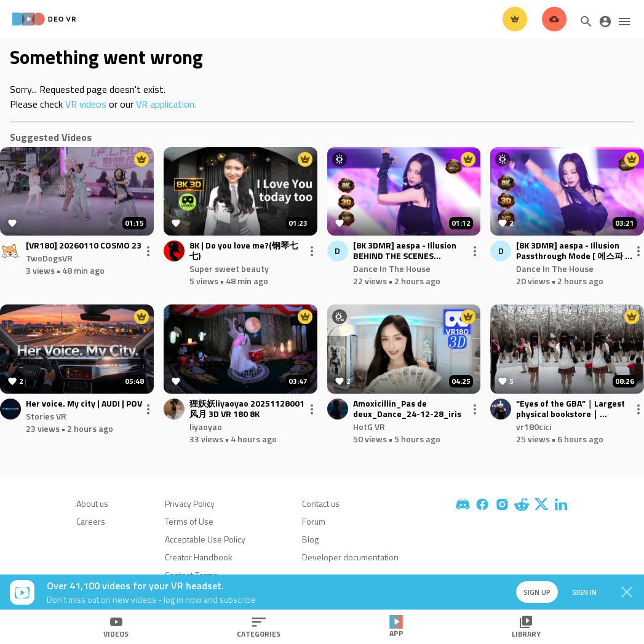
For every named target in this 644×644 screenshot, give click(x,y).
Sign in (582, 592)
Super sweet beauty (229, 268)
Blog (310, 539)
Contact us (321, 503)
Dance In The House (392, 268)
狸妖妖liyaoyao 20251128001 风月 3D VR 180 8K (247, 409)
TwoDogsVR (49, 258)
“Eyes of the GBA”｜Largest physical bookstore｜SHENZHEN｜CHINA (570, 409)
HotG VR (369, 427)
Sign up (535, 592)
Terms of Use (189, 521)
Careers (91, 521)
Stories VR (46, 416)
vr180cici (534, 427)
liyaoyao (206, 427)
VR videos (86, 104)
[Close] (627, 592)
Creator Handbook (199, 557)
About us (92, 503)
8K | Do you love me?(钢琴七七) (244, 251)
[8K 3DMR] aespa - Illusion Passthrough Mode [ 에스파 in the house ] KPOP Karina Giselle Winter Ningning (574, 251)
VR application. (166, 104)
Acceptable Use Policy (205, 539)
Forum (314, 521)
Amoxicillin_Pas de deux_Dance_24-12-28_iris (407, 409)
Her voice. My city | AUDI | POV (84, 404)
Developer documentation (350, 557)
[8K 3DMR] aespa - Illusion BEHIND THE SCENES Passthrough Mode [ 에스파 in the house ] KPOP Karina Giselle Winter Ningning (411, 251)
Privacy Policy (190, 503)
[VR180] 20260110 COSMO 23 (84, 246)
